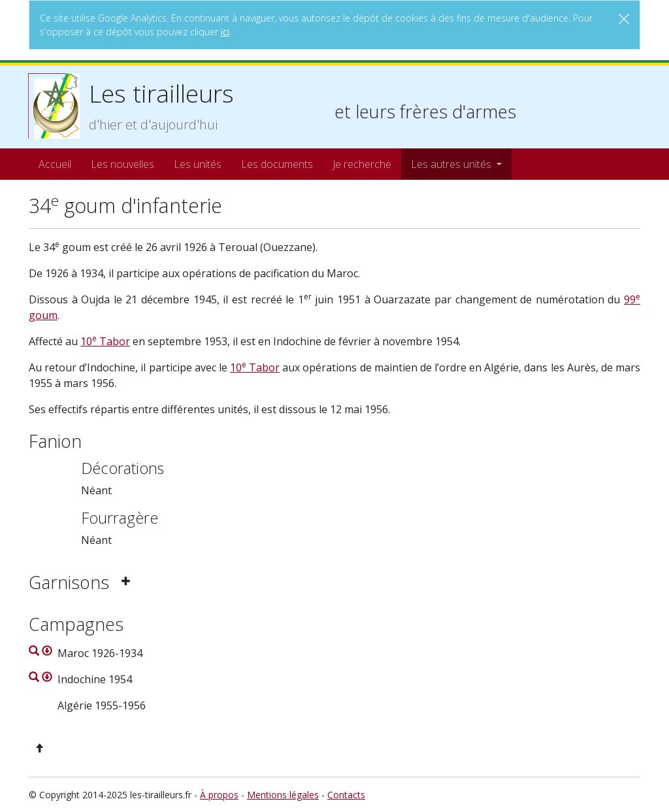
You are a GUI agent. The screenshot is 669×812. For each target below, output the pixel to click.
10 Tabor (105, 341)
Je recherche (362, 164)
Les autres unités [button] (452, 164)
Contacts (346, 795)
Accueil (55, 164)
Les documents (277, 164)
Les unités (198, 164)
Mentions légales (283, 795)
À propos (219, 795)
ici (225, 32)
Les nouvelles (122, 164)
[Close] (624, 19)
